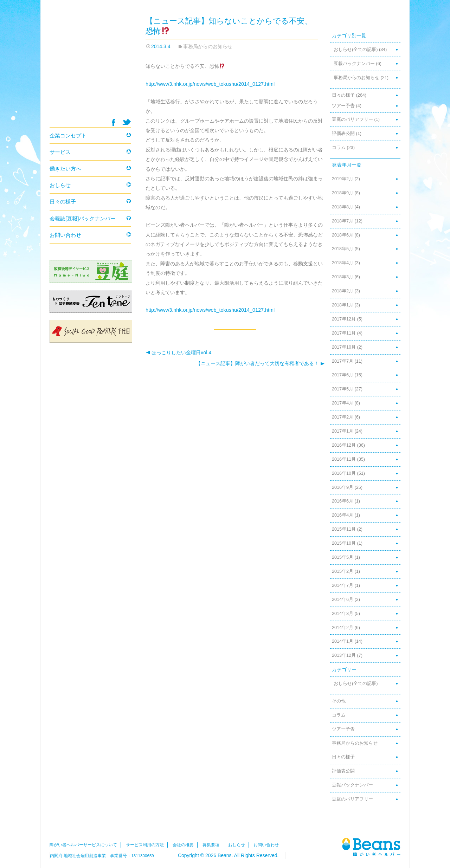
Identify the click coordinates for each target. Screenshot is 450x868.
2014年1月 (343, 641)
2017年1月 (343, 431)
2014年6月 (343, 600)
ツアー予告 (343, 106)
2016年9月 (343, 487)
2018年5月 (343, 249)
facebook (113, 123)
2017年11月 (344, 333)
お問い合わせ (65, 235)
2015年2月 (343, 571)
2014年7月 (343, 585)
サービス (60, 152)
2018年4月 (343, 263)
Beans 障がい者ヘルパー (90, 67)
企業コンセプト (68, 135)
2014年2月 (343, 628)
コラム (339, 148)
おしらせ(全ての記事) (356, 50)
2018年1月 (343, 305)
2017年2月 (343, 417)
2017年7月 (343, 361)
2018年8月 (343, 207)
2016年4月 (343, 515)
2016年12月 (344, 445)
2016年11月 (344, 459)
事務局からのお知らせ (208, 46)
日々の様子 (343, 95)
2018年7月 (343, 221)
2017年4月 (343, 403)
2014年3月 (343, 614)
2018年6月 (343, 235)
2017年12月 (344, 319)
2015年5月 (343, 557)
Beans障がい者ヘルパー (371, 847)
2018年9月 (343, 193)
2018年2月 (343, 291)
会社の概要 (183, 845)
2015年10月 (344, 543)
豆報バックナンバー (354, 64)
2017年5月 (343, 389)
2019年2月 (343, 179)
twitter (126, 122)
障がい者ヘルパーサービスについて (83, 845)
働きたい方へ (65, 169)
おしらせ (60, 185)
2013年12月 (344, 655)
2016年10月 (344, 473)
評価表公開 (343, 134)
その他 (339, 701)
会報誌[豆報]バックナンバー (83, 218)
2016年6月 (343, 501)
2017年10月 (344, 347)
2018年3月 (343, 277)
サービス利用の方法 (145, 845)
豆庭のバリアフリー (352, 119)
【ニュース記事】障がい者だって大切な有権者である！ (260, 364)
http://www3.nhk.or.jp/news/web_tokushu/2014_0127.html (210, 84)
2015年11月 (344, 529)
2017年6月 (343, 375)
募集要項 (211, 845)
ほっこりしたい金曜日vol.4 (178, 353)
